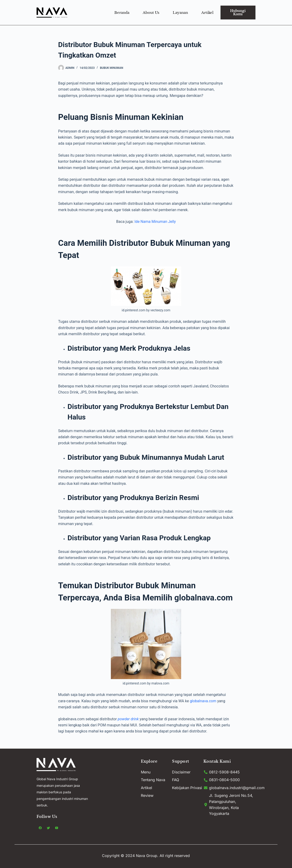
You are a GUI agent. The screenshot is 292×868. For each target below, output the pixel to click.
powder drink (129, 719)
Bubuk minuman (111, 68)
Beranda (122, 13)
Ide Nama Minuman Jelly (155, 222)
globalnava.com (203, 701)
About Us (151, 13)
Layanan (180, 13)
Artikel (207, 13)
